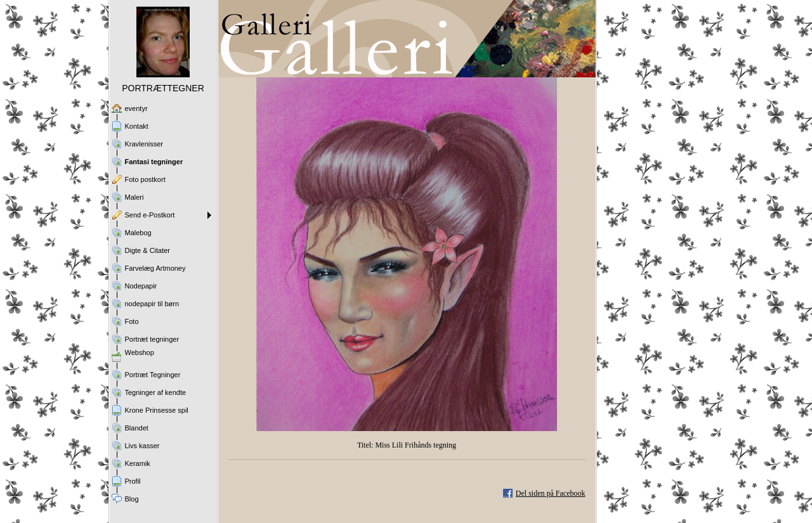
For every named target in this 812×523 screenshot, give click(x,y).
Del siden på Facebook (551, 493)
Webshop (140, 352)
